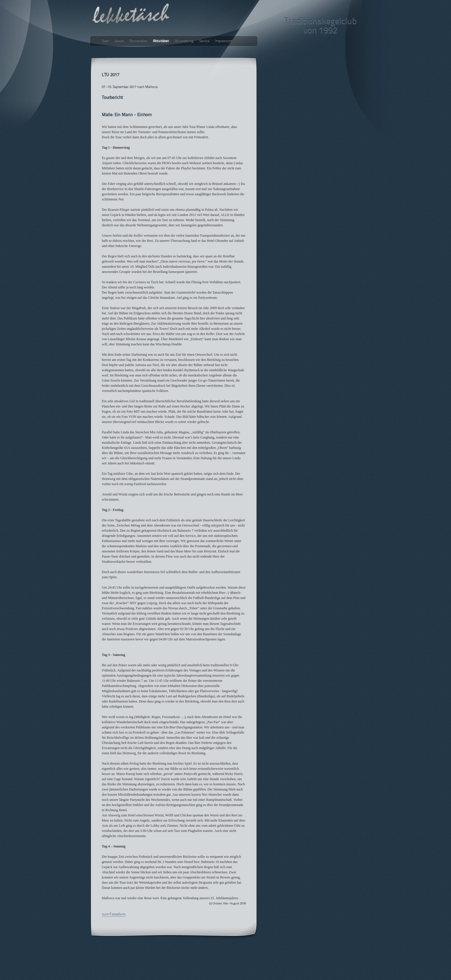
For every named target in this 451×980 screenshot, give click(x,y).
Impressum (224, 41)
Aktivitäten (161, 41)
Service (204, 41)
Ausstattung (184, 41)
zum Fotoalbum (114, 914)
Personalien (138, 41)
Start (105, 41)
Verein (119, 41)
